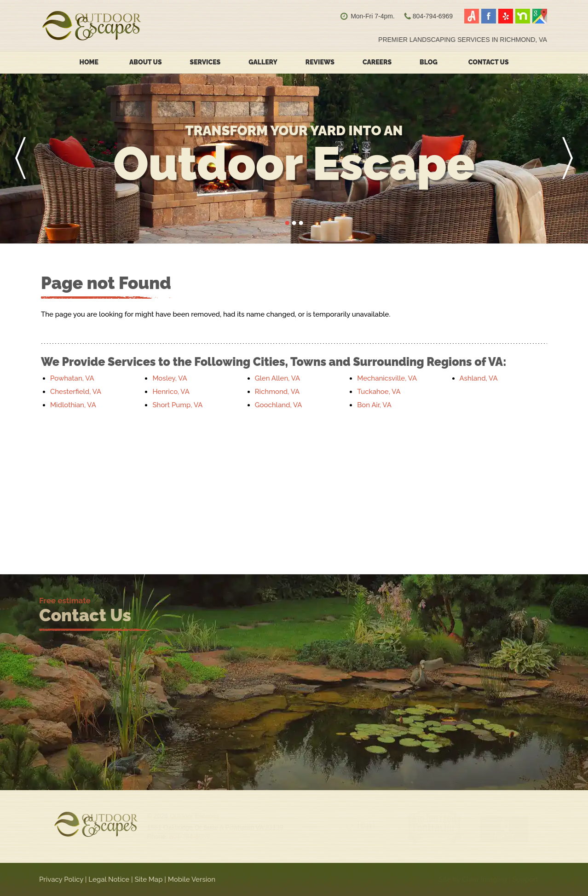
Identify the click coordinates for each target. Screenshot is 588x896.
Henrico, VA (171, 392)
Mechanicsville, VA (387, 378)
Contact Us (489, 62)
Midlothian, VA (73, 405)
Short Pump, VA (177, 405)
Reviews (320, 62)
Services (205, 62)
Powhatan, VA (72, 378)
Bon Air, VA (374, 405)
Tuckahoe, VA (379, 392)
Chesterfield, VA (76, 392)
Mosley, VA (170, 378)
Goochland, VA (279, 405)
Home (89, 62)
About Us (146, 62)
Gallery (263, 62)
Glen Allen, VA (277, 378)
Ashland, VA (479, 378)
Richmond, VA (277, 392)
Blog (429, 62)
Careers (377, 62)
